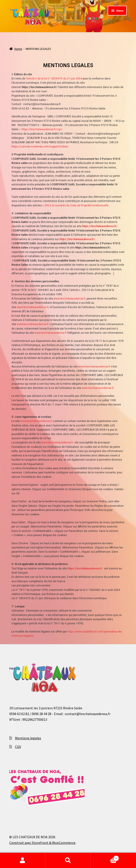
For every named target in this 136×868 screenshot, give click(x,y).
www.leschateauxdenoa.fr (70, 299)
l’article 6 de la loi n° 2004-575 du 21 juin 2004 (54, 79)
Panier (105, 857)
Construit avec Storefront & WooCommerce (42, 843)
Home (18, 49)
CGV (18, 747)
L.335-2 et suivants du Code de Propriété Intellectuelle (75, 205)
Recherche (68, 860)
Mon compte (23, 860)
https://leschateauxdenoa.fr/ (85, 569)
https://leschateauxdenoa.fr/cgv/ (42, 129)
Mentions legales (28, 738)
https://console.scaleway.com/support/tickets (40, 147)
